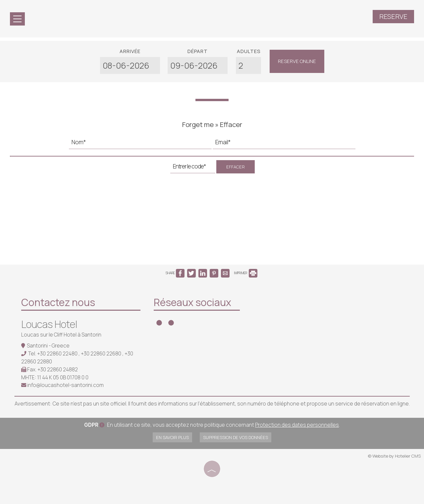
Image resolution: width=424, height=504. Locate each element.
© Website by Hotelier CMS (394, 456)
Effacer (236, 167)
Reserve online (297, 61)
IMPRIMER (246, 273)
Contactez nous (58, 302)
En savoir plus (172, 437)
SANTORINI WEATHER (296, 320)
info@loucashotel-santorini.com (65, 385)
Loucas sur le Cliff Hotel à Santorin (61, 335)
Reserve (393, 16)
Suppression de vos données (236, 437)
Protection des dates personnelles (297, 425)
